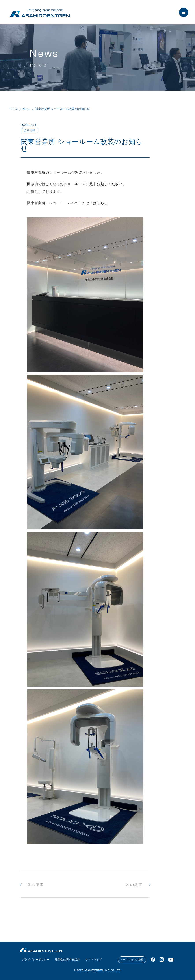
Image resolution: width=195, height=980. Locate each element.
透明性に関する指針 (67, 960)
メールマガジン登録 (132, 960)
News (26, 109)
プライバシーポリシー (36, 960)
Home (14, 109)
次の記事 (135, 885)
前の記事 (36, 885)
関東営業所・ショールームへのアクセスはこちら (67, 203)
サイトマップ (94, 960)
